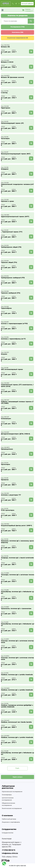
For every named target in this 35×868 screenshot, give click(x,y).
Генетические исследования (12, 808)
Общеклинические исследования (8, 804)
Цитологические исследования (8, 799)
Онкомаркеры (7, 795)
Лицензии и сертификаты (11, 822)
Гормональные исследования (12, 792)
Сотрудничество (8, 833)
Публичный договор (9, 819)
